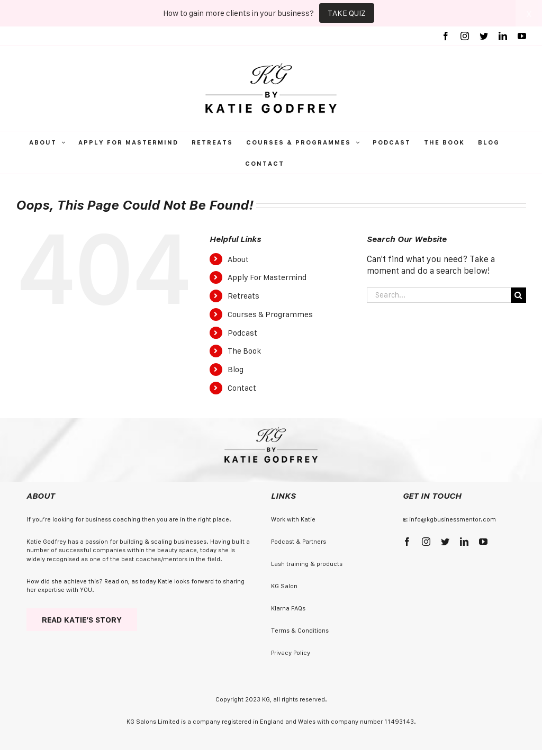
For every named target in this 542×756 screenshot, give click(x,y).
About (238, 259)
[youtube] (483, 542)
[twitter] (445, 542)
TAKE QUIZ (347, 13)
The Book (244, 351)
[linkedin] (464, 542)
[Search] (518, 295)
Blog (236, 369)
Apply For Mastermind (267, 277)
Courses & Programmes (270, 314)
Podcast (242, 333)
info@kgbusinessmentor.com (453, 519)
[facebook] (407, 542)
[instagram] (426, 542)
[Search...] (439, 295)
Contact (242, 388)
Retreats (243, 296)
